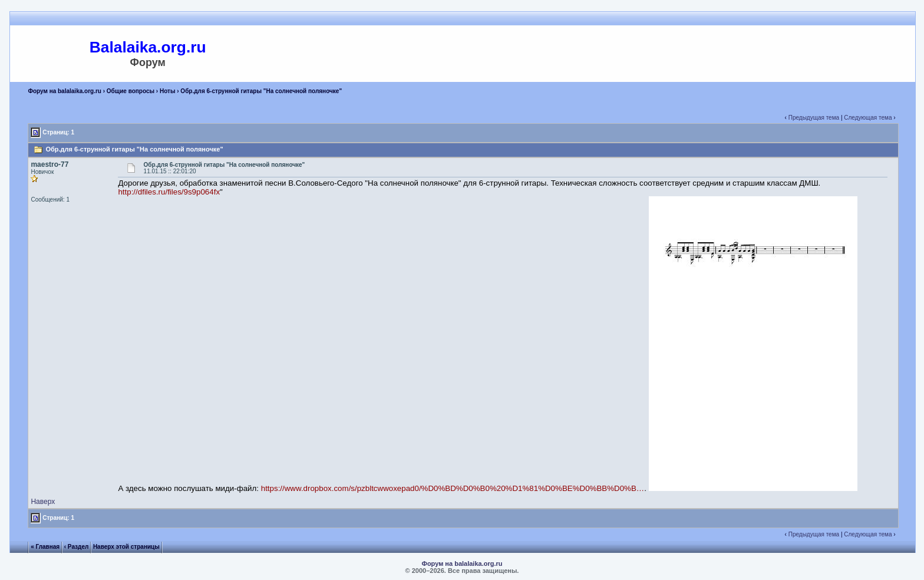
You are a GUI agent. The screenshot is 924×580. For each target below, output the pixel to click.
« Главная (45, 547)
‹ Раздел (77, 547)
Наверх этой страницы (126, 547)
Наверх (43, 502)
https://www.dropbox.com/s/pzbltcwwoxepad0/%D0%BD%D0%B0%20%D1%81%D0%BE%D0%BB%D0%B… (453, 488)
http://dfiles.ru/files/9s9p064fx (169, 192)
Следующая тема (868, 118)
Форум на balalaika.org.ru (65, 91)
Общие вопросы (131, 91)
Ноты (168, 91)
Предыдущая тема (814, 118)
